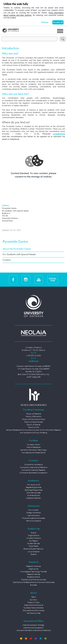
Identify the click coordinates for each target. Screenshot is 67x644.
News (34, 597)
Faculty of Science (33, 425)
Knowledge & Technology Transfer (34, 572)
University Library (34, 445)
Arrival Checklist (34, 552)
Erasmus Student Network (33, 549)
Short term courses (34, 493)
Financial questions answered (34, 518)
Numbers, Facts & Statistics (33, 608)
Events (34, 533)
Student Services (33, 544)
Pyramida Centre (15, 242)
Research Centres (33, 574)
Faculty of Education (34, 417)
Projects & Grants (33, 577)
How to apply (33, 510)
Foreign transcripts (33, 513)
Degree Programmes (34, 487)
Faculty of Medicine (34, 414)
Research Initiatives (33, 566)
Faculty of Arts (34, 427)
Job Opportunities (34, 613)
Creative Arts (33, 569)
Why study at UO (34, 485)
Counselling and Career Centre (33, 453)
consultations (59, 134)
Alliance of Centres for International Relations (34, 630)
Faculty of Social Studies (34, 422)
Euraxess (33, 585)
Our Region (34, 541)
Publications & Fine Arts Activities (34, 580)
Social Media (34, 546)
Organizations (34, 536)
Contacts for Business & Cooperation (34, 473)
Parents (34, 554)
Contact (7, 260)
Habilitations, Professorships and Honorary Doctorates (34, 582)
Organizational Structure (34, 605)
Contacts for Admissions (34, 465)
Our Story (33, 600)
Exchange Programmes (34, 490)
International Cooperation (33, 628)
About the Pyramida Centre (17, 249)
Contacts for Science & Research (34, 470)
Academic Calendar (33, 498)
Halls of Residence (33, 447)
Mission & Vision (34, 602)
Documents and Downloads (34, 611)
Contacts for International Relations (34, 467)
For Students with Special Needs (19, 254)
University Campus (34, 538)
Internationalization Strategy (33, 625)
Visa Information (33, 516)
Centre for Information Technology (34, 450)
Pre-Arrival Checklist (34, 521)
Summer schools (33, 495)
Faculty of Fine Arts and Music (34, 419)
